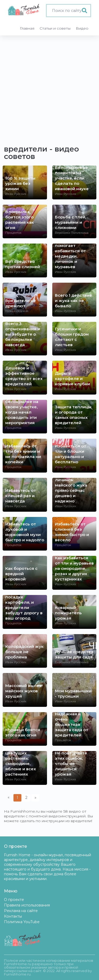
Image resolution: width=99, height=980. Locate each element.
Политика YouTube (22, 922)
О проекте (14, 900)
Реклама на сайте (21, 911)
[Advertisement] (49, 88)
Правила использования (27, 905)
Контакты (13, 916)
